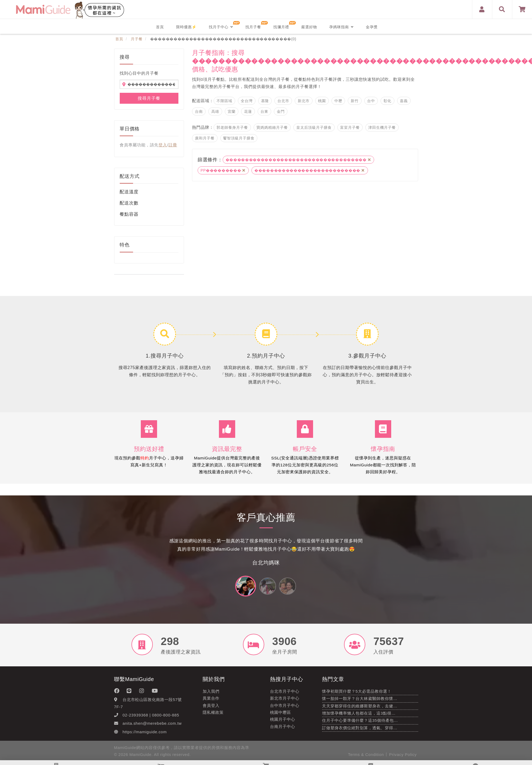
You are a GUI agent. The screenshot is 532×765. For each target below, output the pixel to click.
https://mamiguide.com (145, 735)
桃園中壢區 (281, 715)
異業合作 (211, 701)
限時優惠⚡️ (186, 27)
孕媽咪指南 (341, 27)
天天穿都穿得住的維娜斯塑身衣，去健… (360, 709)
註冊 (173, 145)
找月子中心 (221, 27)
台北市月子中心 (285, 694)
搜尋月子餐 (149, 98)
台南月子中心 (283, 729)
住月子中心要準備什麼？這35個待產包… (360, 724)
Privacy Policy (403, 757)
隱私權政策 (213, 715)
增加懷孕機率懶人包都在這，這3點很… (359, 716)
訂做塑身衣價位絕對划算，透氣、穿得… (360, 731)
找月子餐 (253, 27)
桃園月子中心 (283, 722)
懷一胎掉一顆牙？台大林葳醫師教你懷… (360, 702)
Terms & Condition (366, 757)
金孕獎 (372, 27)
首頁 (160, 27)
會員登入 (211, 708)
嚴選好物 (309, 27)
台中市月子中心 (285, 708)
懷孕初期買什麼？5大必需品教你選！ (357, 694)
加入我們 (211, 694)
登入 (163, 145)
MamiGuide (140, 757)
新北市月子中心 (285, 701)
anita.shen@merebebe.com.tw (152, 726)
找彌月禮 (281, 27)
